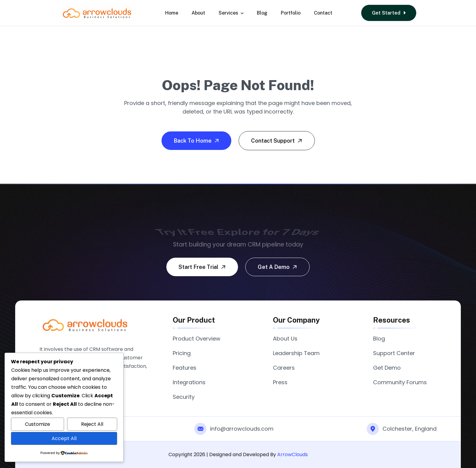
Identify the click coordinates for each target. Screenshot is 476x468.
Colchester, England (410, 429)
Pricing (182, 353)
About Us (285, 339)
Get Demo (387, 368)
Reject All (92, 424)
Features (185, 368)
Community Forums (400, 382)
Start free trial (203, 267)
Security (184, 397)
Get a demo (278, 267)
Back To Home (197, 141)
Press (280, 382)
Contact (323, 13)
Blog (262, 13)
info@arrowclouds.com (242, 429)
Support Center (394, 353)
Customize (37, 424)
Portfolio (291, 13)
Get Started (389, 13)
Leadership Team (296, 353)
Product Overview (197, 339)
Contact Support (277, 141)
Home (172, 13)
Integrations (189, 382)
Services (231, 13)
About (198, 13)
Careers (284, 368)
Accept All (64, 438)
